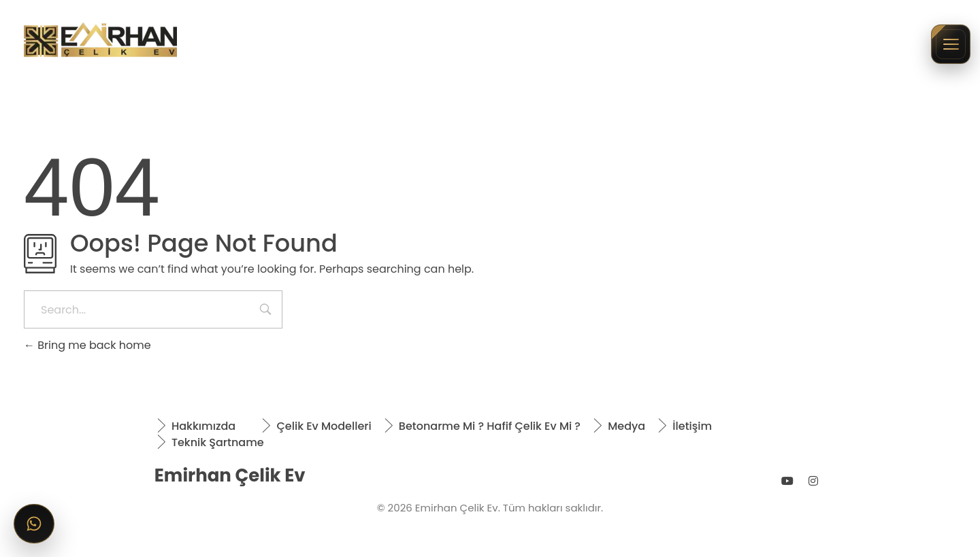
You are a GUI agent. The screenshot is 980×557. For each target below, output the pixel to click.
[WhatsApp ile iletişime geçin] (34, 524)
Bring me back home (87, 345)
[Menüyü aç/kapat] (951, 44)
